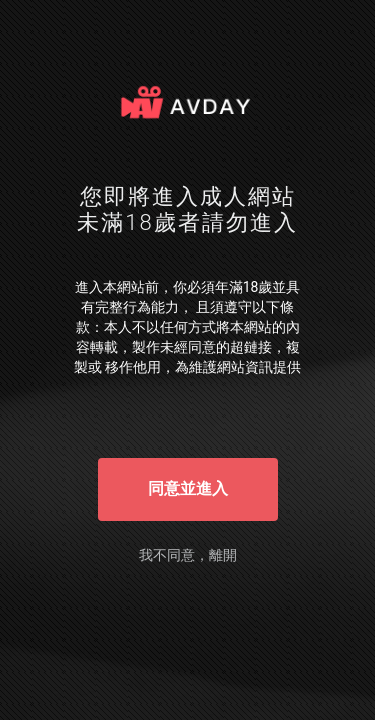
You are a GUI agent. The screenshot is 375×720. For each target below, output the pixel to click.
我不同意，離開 (188, 555)
